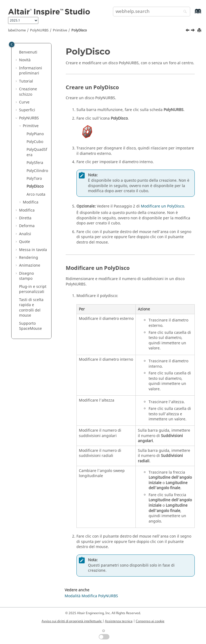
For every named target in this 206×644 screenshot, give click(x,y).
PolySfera (35, 163)
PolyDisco (79, 30)
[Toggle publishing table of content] (12, 44)
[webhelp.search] (184, 12)
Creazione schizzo (28, 92)
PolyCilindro (37, 171)
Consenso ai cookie (150, 621)
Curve (24, 102)
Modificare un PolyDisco (162, 206)
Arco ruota (36, 194)
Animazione (30, 265)
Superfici (27, 110)
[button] (17, 52)
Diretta (25, 218)
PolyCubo (35, 142)
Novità (25, 60)
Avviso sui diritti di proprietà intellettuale (72, 621)
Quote (25, 242)
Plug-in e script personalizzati (33, 289)
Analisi (25, 234)
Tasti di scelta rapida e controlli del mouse (31, 308)
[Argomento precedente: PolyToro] (188, 31)
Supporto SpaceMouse (30, 326)
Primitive (60, 30)
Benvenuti (28, 52)
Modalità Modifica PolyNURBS (91, 596)
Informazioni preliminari (31, 71)
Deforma (27, 226)
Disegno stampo (26, 276)
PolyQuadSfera (37, 152)
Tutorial (26, 81)
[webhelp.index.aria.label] (192, 14)
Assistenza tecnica (119, 621)
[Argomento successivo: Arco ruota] (193, 31)
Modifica (31, 202)
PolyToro (34, 179)
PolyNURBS (39, 30)
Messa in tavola (33, 250)
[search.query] (152, 12)
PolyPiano (35, 134)
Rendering (29, 258)
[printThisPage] (200, 31)
